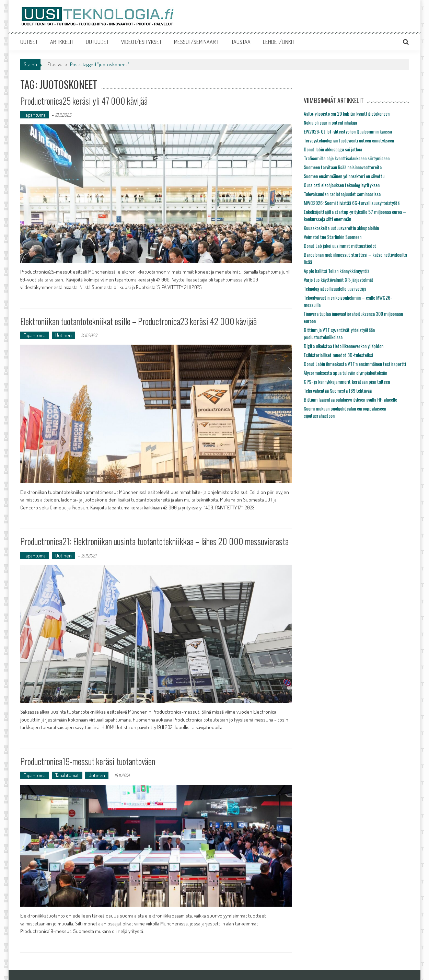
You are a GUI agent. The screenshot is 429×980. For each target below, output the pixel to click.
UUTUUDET (97, 42)
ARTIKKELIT (62, 42)
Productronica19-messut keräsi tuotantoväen (88, 761)
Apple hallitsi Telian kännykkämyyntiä (337, 271)
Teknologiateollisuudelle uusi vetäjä (335, 289)
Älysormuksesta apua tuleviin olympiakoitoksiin (345, 373)
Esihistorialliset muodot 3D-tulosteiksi (338, 355)
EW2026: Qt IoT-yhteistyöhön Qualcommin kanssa (348, 131)
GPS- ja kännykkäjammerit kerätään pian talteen (347, 382)
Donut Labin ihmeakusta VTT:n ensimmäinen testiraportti (355, 364)
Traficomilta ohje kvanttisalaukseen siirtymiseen (347, 158)
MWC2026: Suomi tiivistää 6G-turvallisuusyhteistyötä (352, 203)
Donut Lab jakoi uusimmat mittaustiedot (340, 246)
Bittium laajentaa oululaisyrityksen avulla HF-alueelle (350, 399)
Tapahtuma (35, 115)
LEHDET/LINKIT (279, 42)
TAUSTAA (241, 42)
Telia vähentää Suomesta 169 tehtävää (338, 390)
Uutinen (63, 335)
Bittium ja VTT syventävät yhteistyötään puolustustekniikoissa (339, 333)
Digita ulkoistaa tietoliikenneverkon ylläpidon (344, 346)
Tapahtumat (67, 775)
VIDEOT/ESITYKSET (141, 42)
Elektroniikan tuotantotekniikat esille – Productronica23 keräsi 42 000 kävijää (140, 321)
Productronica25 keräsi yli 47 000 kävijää (85, 101)
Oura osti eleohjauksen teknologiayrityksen (342, 185)
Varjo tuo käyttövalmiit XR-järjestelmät (339, 280)
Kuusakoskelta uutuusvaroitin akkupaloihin (341, 228)
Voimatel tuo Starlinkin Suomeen (333, 237)
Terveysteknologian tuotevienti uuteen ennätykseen (349, 140)
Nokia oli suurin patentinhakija (330, 122)
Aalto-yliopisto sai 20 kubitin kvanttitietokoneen (347, 113)
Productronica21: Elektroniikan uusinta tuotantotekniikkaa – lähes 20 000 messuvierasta (155, 541)
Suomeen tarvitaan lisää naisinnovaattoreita (343, 167)
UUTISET (29, 42)
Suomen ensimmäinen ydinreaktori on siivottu (344, 176)
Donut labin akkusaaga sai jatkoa (333, 149)
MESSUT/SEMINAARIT (196, 42)
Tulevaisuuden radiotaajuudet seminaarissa (342, 194)
